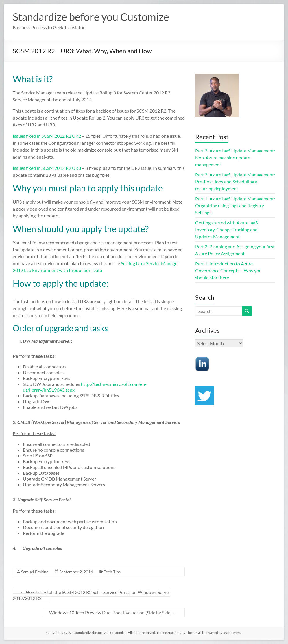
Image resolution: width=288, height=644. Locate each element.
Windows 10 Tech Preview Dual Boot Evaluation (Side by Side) (113, 612)
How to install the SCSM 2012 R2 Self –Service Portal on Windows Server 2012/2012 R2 (92, 595)
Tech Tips (112, 572)
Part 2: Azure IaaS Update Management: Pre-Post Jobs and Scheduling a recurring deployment (235, 182)
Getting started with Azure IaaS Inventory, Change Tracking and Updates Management (226, 229)
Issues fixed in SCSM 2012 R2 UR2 (47, 136)
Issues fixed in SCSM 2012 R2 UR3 (47, 168)
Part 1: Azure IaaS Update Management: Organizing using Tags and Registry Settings (235, 205)
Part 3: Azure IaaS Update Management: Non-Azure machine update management (235, 158)
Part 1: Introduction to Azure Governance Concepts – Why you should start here (228, 270)
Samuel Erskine (35, 572)
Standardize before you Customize (91, 17)
